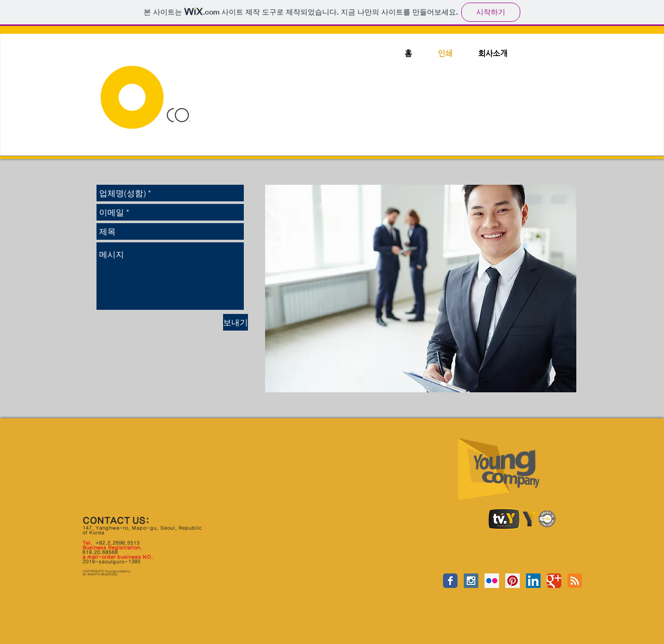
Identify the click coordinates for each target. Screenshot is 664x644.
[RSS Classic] (575, 581)
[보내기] (236, 322)
